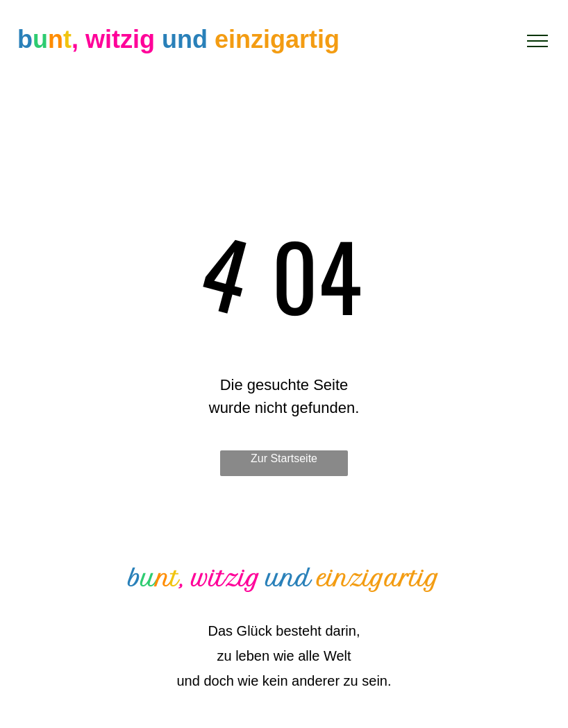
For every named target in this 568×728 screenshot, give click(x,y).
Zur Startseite (284, 458)
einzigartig (277, 39)
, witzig (113, 39)
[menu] (537, 41)
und (185, 39)
